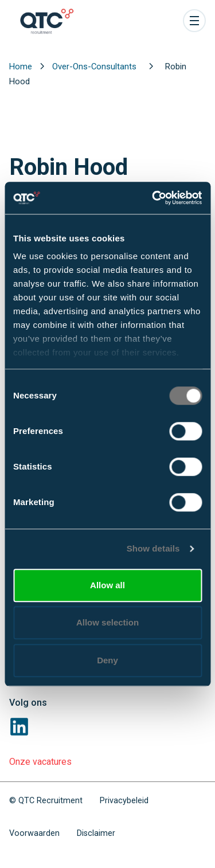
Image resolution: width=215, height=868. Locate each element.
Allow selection (107, 622)
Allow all (107, 585)
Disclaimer (96, 833)
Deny (107, 660)
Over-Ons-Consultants (95, 67)
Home (22, 67)
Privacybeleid (124, 801)
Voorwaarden (34, 833)
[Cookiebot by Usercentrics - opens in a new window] (153, 198)
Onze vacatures (40, 762)
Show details (153, 548)
